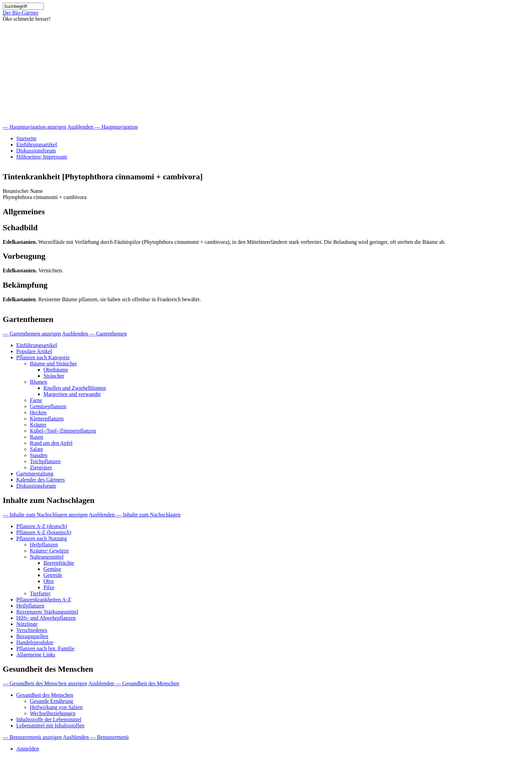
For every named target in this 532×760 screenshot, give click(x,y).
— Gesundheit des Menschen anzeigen (45, 683)
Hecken (38, 412)
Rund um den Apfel (51, 443)
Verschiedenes (32, 630)
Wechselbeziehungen (53, 713)
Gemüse (52, 569)
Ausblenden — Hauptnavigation (103, 127)
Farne (36, 400)
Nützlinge (27, 624)
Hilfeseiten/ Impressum (42, 157)
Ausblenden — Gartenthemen (94, 334)
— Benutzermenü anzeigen (32, 737)
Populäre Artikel (34, 351)
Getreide (53, 575)
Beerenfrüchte (59, 563)
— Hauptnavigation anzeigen (35, 127)
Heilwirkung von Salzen (56, 707)
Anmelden (28, 749)
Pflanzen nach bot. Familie (45, 648)
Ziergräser (41, 467)
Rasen (36, 437)
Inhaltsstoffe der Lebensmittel (49, 719)
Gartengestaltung (35, 474)
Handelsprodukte (35, 642)
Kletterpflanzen (47, 419)
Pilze (49, 587)
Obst (49, 581)
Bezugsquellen (32, 636)
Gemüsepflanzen (48, 406)
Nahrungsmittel (47, 557)
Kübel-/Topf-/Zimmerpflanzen (63, 431)
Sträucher (54, 376)
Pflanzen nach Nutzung (42, 538)
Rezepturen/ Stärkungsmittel (47, 612)
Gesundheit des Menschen (45, 695)
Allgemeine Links (36, 655)
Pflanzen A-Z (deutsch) (42, 526)
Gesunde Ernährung (52, 701)
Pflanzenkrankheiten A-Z (44, 600)
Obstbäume (56, 370)
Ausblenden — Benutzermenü (96, 737)
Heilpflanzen (44, 545)
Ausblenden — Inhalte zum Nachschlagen (135, 515)
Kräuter (38, 425)
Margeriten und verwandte (72, 394)
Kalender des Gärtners (41, 480)
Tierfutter (40, 593)
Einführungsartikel (37, 144)
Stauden (39, 455)
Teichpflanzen (45, 461)
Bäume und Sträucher (53, 364)
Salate (36, 449)
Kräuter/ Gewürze (49, 551)
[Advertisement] (266, 73)
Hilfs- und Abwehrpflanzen (46, 618)
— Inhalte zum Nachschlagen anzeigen (45, 515)
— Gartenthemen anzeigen (32, 334)
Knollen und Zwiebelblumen (75, 388)
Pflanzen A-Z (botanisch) (44, 532)
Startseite (26, 138)
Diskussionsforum (36, 151)
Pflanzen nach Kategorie (43, 357)
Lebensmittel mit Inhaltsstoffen (50, 726)
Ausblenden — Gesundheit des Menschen (134, 683)
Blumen (39, 382)
